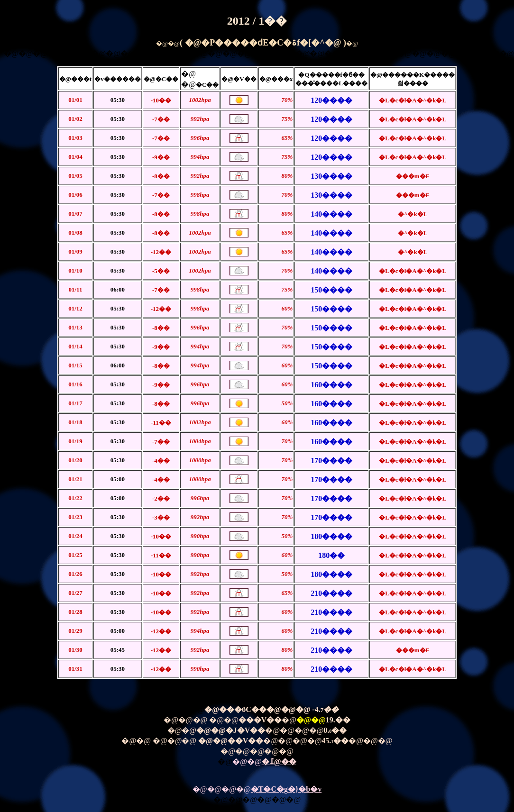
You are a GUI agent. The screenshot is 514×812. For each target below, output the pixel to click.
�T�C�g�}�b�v (286, 789)
